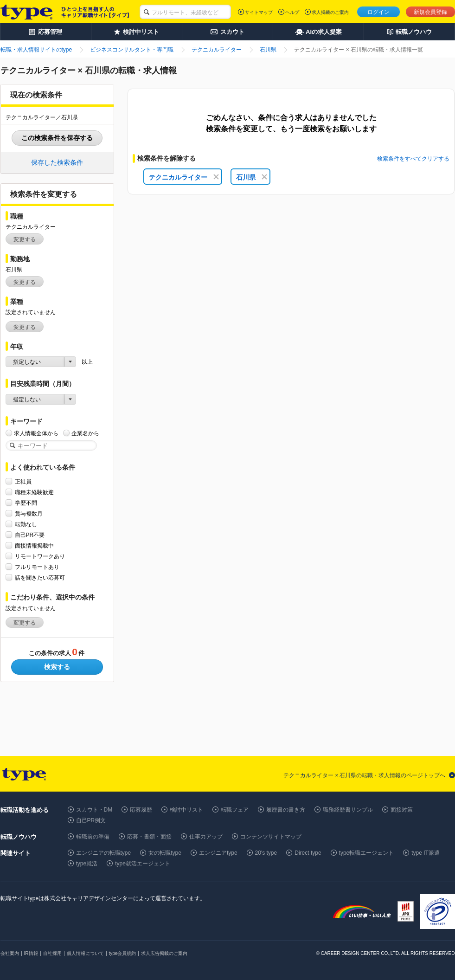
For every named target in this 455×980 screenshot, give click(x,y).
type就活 (87, 864)
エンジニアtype (218, 853)
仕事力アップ (206, 837)
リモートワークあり (40, 556)
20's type (266, 853)
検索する (57, 667)
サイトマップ (259, 12)
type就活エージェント (143, 864)
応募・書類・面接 (149, 837)
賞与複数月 (29, 513)
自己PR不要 (30, 535)
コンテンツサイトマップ (271, 837)
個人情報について (85, 953)
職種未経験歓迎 (34, 492)
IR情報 (31, 953)
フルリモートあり (37, 567)
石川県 (252, 177)
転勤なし (26, 524)
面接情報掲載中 (34, 545)
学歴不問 (26, 503)
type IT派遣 (426, 853)
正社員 (23, 481)
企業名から (85, 433)
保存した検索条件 (57, 162)
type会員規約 (123, 953)
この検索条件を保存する (57, 138)
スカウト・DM (94, 810)
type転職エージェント (367, 853)
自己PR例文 (91, 820)
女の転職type (165, 853)
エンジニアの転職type (104, 853)
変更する (25, 239)
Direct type (308, 853)
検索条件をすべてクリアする (413, 159)
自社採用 (52, 953)
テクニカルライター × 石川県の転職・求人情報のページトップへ (365, 775)
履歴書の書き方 (286, 810)
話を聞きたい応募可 (40, 577)
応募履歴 (141, 810)
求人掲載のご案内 (330, 12)
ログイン (378, 12)
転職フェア (235, 810)
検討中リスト (186, 810)
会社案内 (10, 953)
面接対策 (402, 810)
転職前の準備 (93, 837)
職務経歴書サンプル (348, 810)
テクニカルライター (184, 177)
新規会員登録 (430, 12)
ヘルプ (292, 12)
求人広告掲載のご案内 (164, 953)
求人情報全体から (36, 433)
